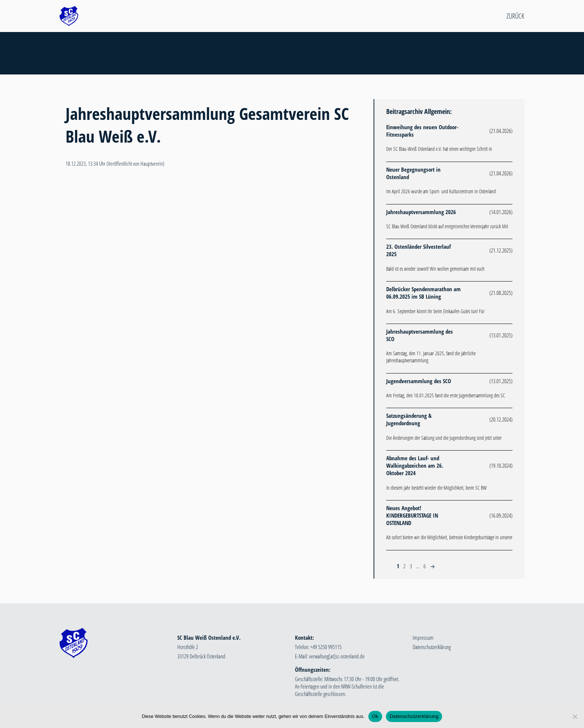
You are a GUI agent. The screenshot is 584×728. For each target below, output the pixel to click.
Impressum (423, 638)
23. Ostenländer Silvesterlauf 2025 (418, 250)
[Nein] (575, 716)
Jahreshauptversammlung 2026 (421, 212)
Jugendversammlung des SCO (419, 381)
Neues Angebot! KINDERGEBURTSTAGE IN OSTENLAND (412, 515)
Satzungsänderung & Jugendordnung (409, 419)
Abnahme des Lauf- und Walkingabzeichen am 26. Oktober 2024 (415, 465)
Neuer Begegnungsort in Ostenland (413, 173)
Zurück (515, 16)
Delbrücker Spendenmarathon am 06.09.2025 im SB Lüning (423, 293)
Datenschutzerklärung (432, 647)
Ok (375, 716)
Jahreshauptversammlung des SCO (420, 335)
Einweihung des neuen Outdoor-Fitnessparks (422, 131)
